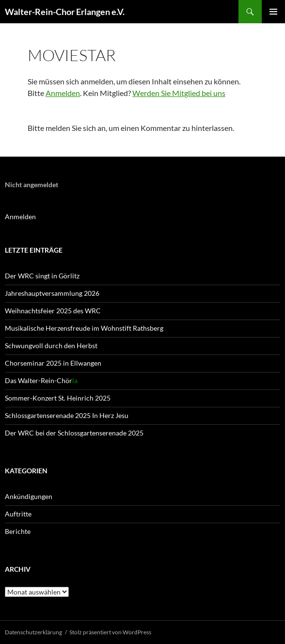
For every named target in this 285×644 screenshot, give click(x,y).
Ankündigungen (29, 496)
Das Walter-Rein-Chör (41, 380)
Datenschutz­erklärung (33, 632)
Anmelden (63, 93)
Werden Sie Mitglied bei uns (179, 93)
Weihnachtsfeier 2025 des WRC (53, 311)
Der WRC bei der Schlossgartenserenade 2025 (74, 433)
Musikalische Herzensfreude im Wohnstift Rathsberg (84, 328)
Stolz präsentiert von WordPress (110, 632)
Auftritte (18, 514)
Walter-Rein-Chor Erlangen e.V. (65, 12)
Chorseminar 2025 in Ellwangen (53, 363)
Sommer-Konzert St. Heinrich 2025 (58, 398)
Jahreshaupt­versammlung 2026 (52, 293)
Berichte (18, 531)
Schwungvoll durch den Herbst (51, 346)
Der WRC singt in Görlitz (42, 276)
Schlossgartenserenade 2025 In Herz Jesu (67, 415)
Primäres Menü (273, 12)
